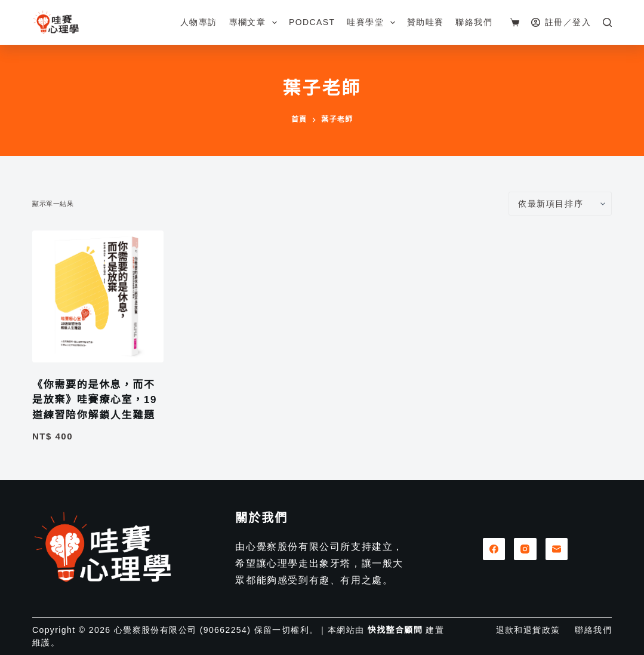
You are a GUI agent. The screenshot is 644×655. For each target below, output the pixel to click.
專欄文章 (255, 23)
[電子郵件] (557, 549)
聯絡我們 (474, 22)
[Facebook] (494, 549)
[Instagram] (525, 549)
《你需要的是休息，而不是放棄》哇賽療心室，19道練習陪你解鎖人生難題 (95, 400)
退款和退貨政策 (528, 630)
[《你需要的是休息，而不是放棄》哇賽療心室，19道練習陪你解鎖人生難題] (98, 296)
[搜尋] (607, 22)
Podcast (312, 22)
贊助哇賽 (426, 22)
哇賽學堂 (373, 23)
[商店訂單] (560, 204)
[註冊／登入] (561, 22)
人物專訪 (199, 22)
